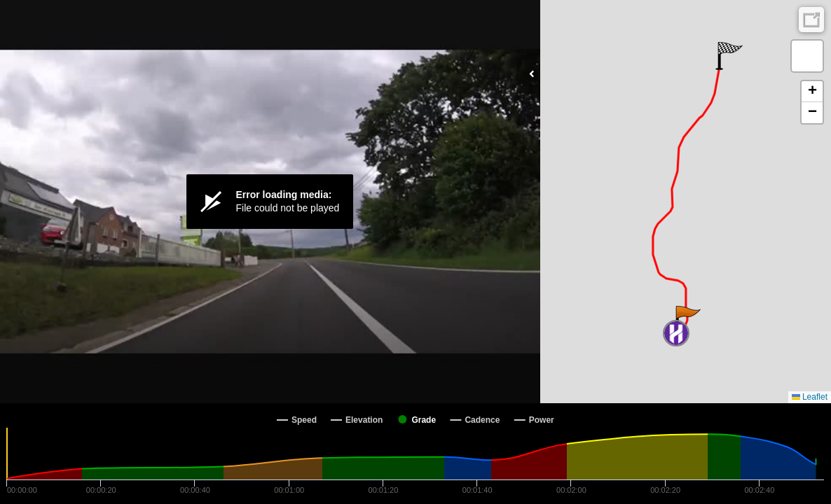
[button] (687, 320)
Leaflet (810, 397)
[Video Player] (270, 202)
